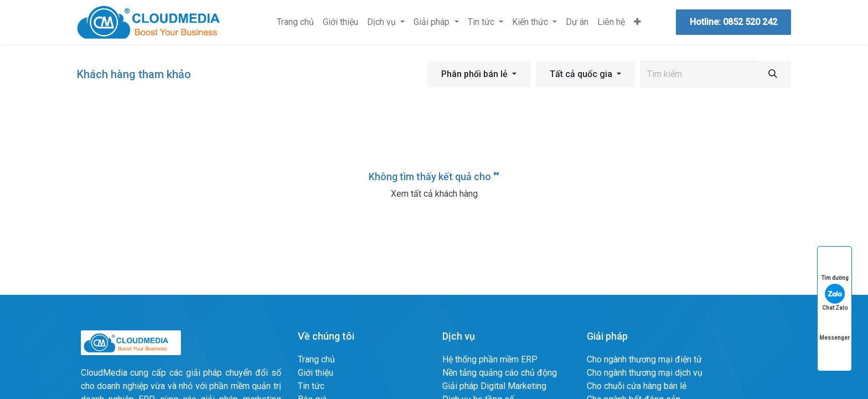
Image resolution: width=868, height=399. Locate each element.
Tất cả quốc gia (581, 74)
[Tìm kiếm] (773, 74)
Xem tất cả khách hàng (434, 194)
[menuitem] (295, 22)
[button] (479, 74)
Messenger (835, 327)
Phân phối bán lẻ (474, 74)
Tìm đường (835, 267)
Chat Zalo (835, 297)
